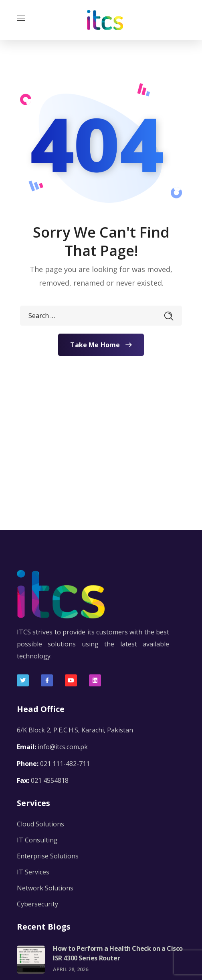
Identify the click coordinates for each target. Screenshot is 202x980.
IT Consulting (37, 840)
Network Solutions (45, 888)
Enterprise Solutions (48, 856)
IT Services (33, 872)
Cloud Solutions (40, 824)
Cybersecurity (37, 904)
